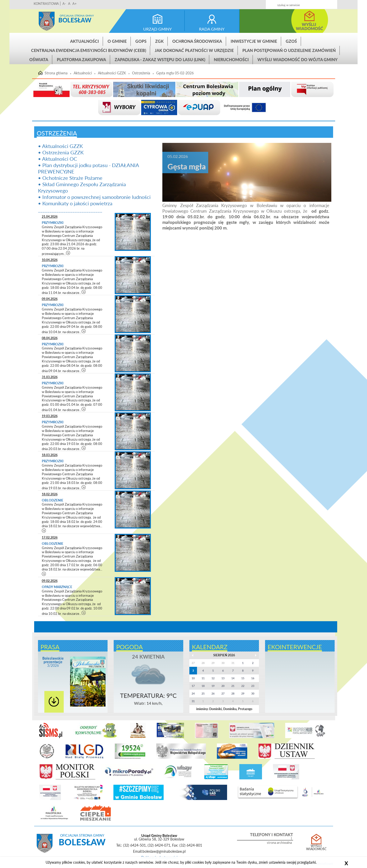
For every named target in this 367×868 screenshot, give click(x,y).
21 (233, 686)
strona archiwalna (279, 843)
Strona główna (47, 21)
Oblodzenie (53, 500)
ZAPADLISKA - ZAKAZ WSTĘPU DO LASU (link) (160, 59)
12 (213, 678)
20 (223, 686)
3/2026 (53, 662)
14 (233, 678)
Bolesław (75, 20)
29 (243, 694)
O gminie (117, 41)
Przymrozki (53, 223)
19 (213, 686)
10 (193, 678)
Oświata (39, 59)
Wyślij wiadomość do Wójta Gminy (298, 59)
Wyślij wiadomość (316, 848)
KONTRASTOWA (46, 4)
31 (193, 701)
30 (253, 694)
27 (223, 694)
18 (203, 686)
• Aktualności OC (57, 159)
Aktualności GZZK (112, 73)
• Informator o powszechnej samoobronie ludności (94, 197)
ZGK (159, 41)
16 (253, 678)
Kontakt (296, 3)
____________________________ (70, 210)
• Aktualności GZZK (60, 146)
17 (193, 686)
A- (64, 4)
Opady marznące (57, 587)
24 (193, 694)
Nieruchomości (231, 59)
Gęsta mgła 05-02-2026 (175, 73)
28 (233, 694)
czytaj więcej (68, 253)
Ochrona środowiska (197, 41)
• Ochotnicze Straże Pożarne (70, 178)
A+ (75, 4)
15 (243, 678)
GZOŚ (291, 41)
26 (213, 694)
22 (243, 686)
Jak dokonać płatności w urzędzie (194, 50)
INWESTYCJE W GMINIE (254, 41)
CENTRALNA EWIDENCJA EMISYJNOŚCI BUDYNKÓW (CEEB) (89, 50)
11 (203, 678)
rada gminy (212, 29)
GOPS (141, 41)
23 (253, 686)
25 (203, 694)
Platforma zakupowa (81, 59)
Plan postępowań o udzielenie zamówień (289, 50)
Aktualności (84, 41)
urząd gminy (158, 29)
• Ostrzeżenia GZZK (61, 152)
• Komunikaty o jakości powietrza (75, 203)
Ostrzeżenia (141, 73)
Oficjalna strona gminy (77, 16)
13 (223, 678)
